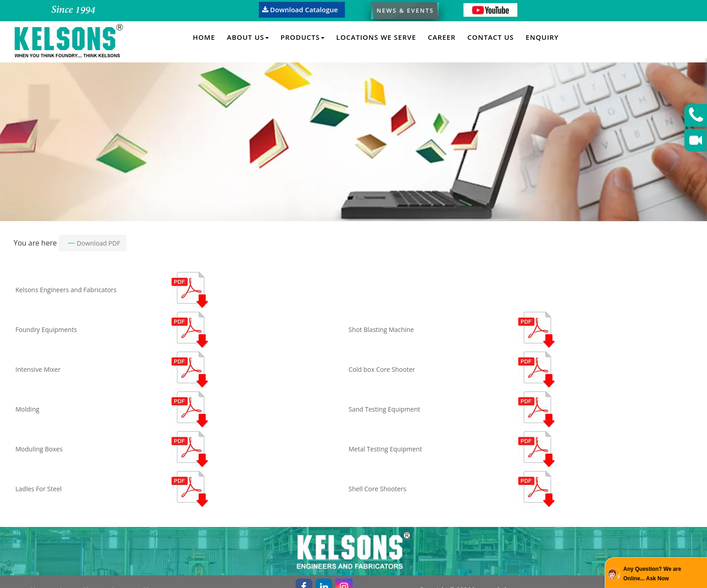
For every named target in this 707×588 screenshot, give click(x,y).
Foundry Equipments (46, 330)
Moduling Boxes (39, 449)
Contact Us (491, 37)
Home (204, 37)
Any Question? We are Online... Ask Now (652, 574)
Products (303, 37)
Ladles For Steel (38, 489)
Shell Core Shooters (377, 489)
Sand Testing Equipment (384, 409)
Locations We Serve (376, 37)
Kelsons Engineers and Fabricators (66, 290)
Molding (27, 409)
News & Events (405, 11)
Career (442, 37)
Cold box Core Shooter (382, 369)
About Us (248, 37)
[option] (353, 141)
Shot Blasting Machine (381, 330)
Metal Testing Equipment (385, 449)
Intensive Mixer (38, 369)
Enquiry (542, 37)
